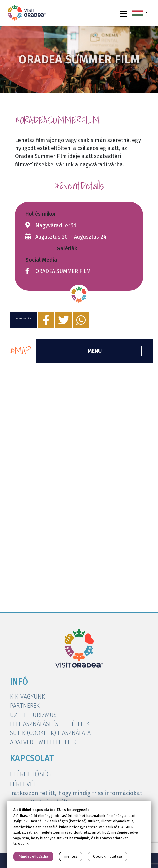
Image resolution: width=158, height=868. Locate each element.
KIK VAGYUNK (28, 697)
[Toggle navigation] (124, 13)
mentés (71, 856)
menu (95, 351)
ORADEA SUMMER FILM (63, 271)
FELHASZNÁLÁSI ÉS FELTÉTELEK (50, 724)
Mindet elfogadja (33, 856)
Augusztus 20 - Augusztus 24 (71, 237)
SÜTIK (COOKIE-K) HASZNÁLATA (50, 733)
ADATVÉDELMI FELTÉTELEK (43, 742)
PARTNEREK (25, 706)
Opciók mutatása (108, 856)
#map (21, 351)
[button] (140, 13)
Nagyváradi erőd (56, 225)
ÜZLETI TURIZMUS (33, 715)
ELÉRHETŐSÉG (30, 774)
